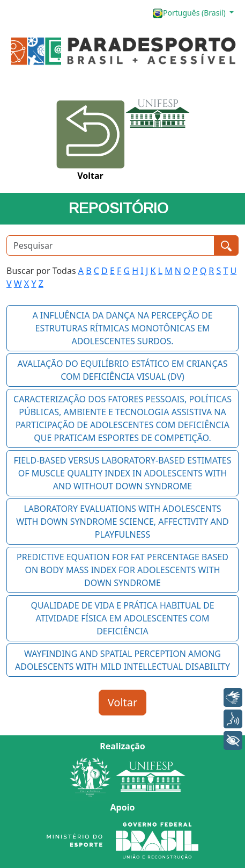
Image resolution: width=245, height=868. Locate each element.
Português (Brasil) (190, 13)
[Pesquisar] (110, 245)
